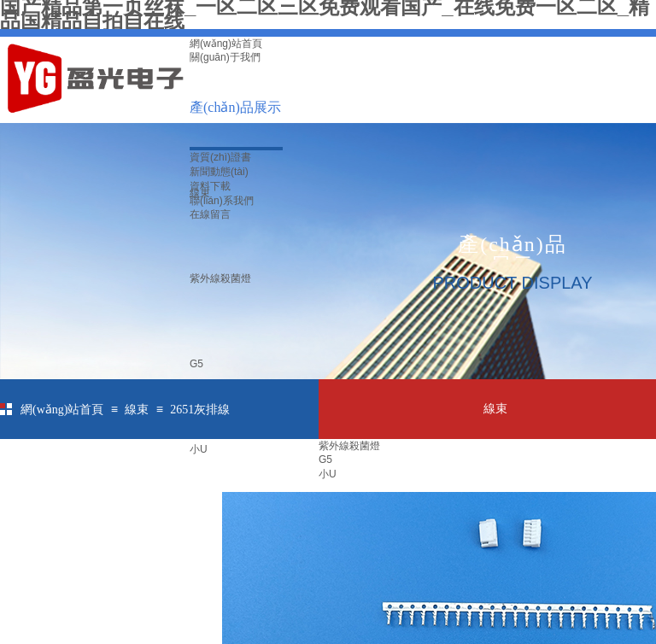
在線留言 (210, 214)
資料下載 (210, 186)
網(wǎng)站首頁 (226, 44)
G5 (196, 364)
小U (199, 449)
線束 (137, 410)
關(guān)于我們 (225, 57)
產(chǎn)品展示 (235, 107)
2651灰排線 (200, 410)
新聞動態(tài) (219, 172)
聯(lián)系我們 (222, 201)
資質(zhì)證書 (220, 157)
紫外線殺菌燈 (220, 278)
